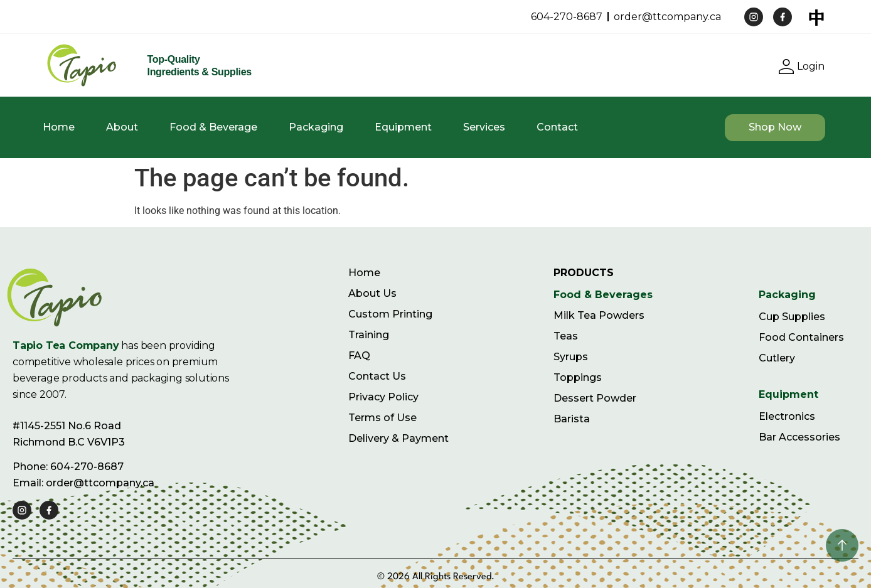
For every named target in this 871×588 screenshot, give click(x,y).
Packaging (316, 127)
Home (59, 127)
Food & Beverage (213, 127)
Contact (557, 127)
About (122, 127)
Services (484, 127)
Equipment (403, 127)
